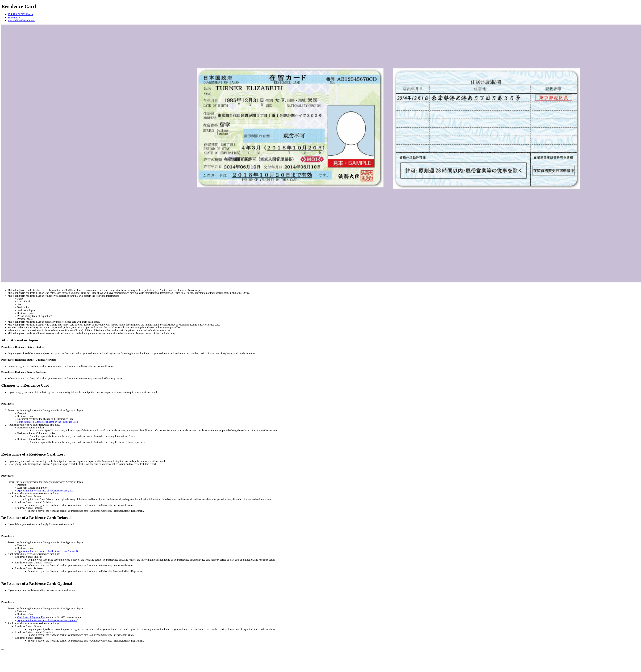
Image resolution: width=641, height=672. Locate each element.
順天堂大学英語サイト (21, 14)
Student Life (14, 18)
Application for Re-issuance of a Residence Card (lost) (46, 491)
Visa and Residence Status (21, 20)
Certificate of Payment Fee (31, 617)
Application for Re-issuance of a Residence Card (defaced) (48, 551)
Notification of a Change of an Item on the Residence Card (48, 422)
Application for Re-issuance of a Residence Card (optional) (48, 620)
